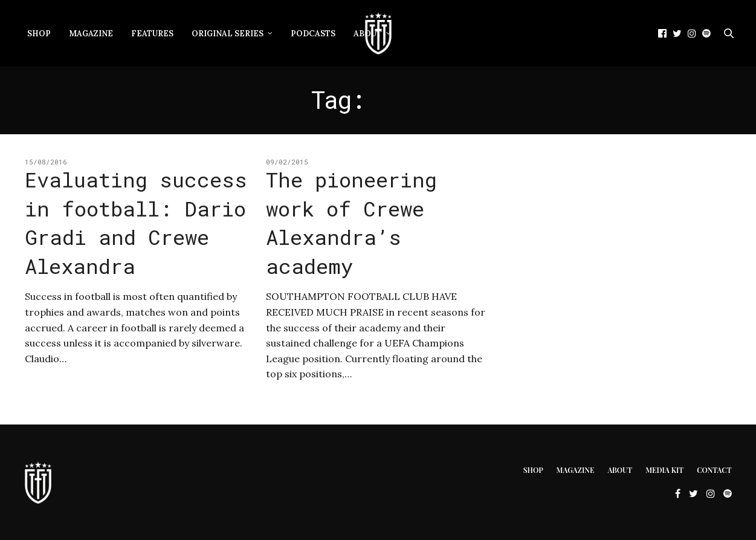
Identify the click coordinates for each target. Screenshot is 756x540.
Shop (39, 34)
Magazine (91, 34)
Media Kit (664, 470)
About (620, 470)
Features (152, 34)
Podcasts (313, 34)
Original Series (228, 34)
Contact (714, 470)
